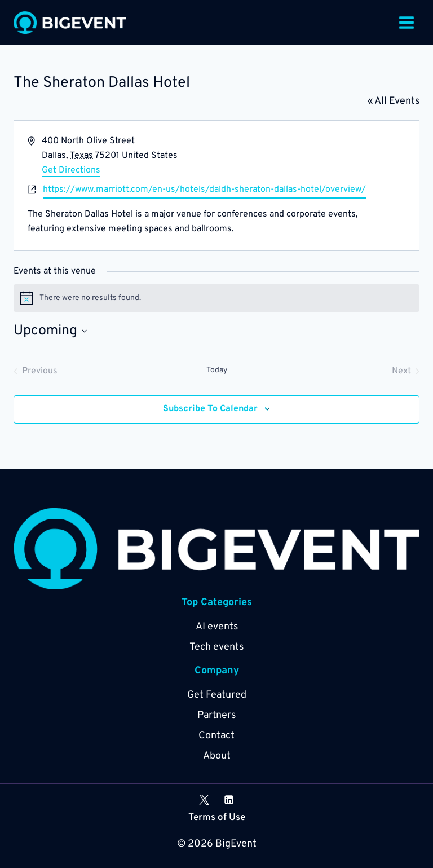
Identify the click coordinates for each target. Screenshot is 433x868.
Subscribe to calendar (210, 409)
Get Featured (217, 695)
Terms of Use (217, 818)
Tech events (216, 647)
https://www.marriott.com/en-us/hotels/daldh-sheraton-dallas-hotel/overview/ (204, 190)
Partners (216, 715)
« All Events (394, 101)
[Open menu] (406, 22)
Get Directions (71, 170)
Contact (216, 736)
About (217, 756)
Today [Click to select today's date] (217, 370)
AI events (217, 627)
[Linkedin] (229, 800)
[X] (204, 800)
